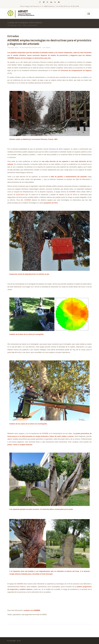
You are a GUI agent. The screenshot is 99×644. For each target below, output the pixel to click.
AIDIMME (73, 192)
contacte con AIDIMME (32, 610)
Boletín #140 (37, 48)
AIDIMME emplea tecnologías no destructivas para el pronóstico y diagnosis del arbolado (49, 42)
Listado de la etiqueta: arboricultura (25, 22)
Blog (25, 25)
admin (48, 48)
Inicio (20, 25)
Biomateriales (27, 48)
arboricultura (20, 195)
